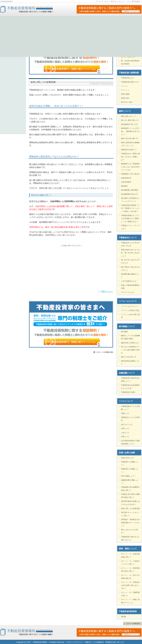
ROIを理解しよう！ (128, 476)
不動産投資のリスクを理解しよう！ (130, 408)
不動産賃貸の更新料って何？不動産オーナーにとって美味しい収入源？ (130, 208)
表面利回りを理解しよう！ (130, 463)
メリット (124, 86)
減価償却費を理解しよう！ (130, 482)
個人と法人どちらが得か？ (130, 531)
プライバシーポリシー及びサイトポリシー (110, 1)
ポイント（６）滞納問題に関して (130, 594)
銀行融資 (124, 332)
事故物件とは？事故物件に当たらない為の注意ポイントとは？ (130, 167)
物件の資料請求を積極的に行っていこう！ (130, 144)
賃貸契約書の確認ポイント (130, 276)
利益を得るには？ (128, 458)
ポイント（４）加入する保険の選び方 (130, 577)
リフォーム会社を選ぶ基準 (130, 316)
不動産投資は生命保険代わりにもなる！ (130, 387)
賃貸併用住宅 (126, 178)
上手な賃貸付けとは (129, 281)
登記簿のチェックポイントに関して (130, 514)
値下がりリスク (127, 425)
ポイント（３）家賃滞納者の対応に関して (130, 570)
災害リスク (125, 429)
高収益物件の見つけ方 (130, 124)
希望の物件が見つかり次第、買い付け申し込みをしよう (130, 253)
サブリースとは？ (128, 292)
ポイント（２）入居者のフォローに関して (130, 563)
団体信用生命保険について (130, 363)
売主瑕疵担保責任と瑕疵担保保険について (130, 442)
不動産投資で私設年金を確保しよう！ (130, 380)
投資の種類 (125, 94)
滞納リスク (125, 413)
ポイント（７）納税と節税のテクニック (130, 601)
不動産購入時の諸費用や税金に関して (130, 489)
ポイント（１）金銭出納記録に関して (130, 555)
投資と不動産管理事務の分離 (130, 287)
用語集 (124, 617)
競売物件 (124, 186)
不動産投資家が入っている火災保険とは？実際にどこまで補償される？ (130, 219)
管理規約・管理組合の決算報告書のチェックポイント (130, 523)
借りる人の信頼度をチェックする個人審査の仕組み (130, 350)
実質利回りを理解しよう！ (130, 470)
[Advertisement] (71, 267)
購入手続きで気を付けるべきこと (130, 269)
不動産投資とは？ (128, 78)
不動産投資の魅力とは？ (130, 82)
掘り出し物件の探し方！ (130, 120)
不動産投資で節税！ (129, 392)
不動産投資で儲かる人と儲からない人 (130, 538)
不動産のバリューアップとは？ (130, 227)
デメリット (125, 90)
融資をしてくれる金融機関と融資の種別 (130, 337)
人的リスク (125, 433)
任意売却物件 (126, 182)
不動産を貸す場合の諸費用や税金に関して (130, 496)
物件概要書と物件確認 (130, 190)
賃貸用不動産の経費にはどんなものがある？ (130, 503)
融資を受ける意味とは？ (130, 343)
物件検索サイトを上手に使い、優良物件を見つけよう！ (130, 131)
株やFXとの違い (127, 102)
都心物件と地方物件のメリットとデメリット (130, 200)
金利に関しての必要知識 (130, 509)
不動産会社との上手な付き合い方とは (130, 244)
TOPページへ (107, 291)
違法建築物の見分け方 (130, 194)
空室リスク (125, 437)
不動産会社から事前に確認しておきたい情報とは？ (130, 157)
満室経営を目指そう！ (130, 150)
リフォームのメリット (130, 306)
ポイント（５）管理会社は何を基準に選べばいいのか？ (130, 585)
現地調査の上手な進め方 (130, 174)
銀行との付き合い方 (129, 357)
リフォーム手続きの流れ (130, 310)
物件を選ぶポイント (129, 116)
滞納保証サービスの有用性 (130, 419)
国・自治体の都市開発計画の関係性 (130, 62)
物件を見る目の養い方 (130, 138)
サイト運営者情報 (133, 1)
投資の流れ (125, 98)
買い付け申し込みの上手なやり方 (130, 261)
